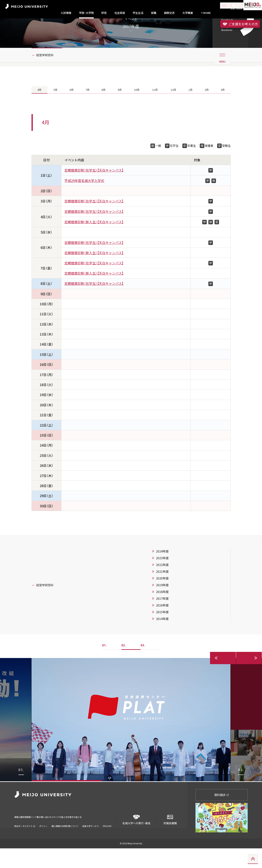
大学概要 (188, 13)
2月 (207, 108)
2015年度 (162, 632)
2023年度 (162, 578)
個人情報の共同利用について (65, 840)
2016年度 (162, 626)
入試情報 (66, 13)
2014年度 (162, 639)
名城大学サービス (90, 840)
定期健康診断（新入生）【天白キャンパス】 (94, 242)
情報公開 (20, 834)
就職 (154, 13)
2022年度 (162, 585)
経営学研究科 (47, 72)
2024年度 (162, 572)
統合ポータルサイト (25, 840)
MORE (206, 13)
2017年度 (162, 619)
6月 (71, 108)
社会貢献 (120, 13)
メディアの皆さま (86, 834)
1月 (191, 108)
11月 (155, 108)
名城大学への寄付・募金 (137, 838)
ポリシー (43, 840)
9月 (119, 108)
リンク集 (47, 834)
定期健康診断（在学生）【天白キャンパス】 (94, 191)
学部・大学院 (86, 13)
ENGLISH (107, 840)
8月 (103, 108)
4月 (39, 108)
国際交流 (169, 13)
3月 (223, 108)
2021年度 (162, 592)
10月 (136, 108)
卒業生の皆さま (109, 834)
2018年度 (162, 612)
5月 (55, 108)
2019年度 (162, 605)
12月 (174, 108)
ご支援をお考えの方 (240, 24)
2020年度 (162, 599)
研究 (104, 13)
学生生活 (138, 13)
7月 (87, 108)
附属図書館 (170, 838)
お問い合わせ (64, 834)
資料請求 (222, 815)
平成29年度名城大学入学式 (84, 201)
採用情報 (34, 834)
